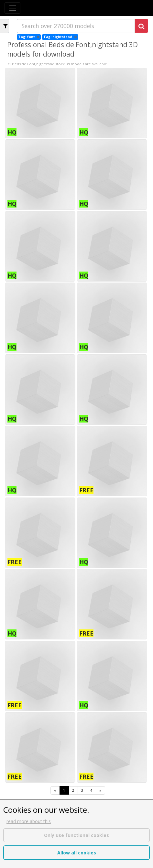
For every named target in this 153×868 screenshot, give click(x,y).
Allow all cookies (77, 853)
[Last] (100, 791)
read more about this (29, 821)
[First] (55, 791)
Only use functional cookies (76, 835)
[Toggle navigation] (12, 8)
